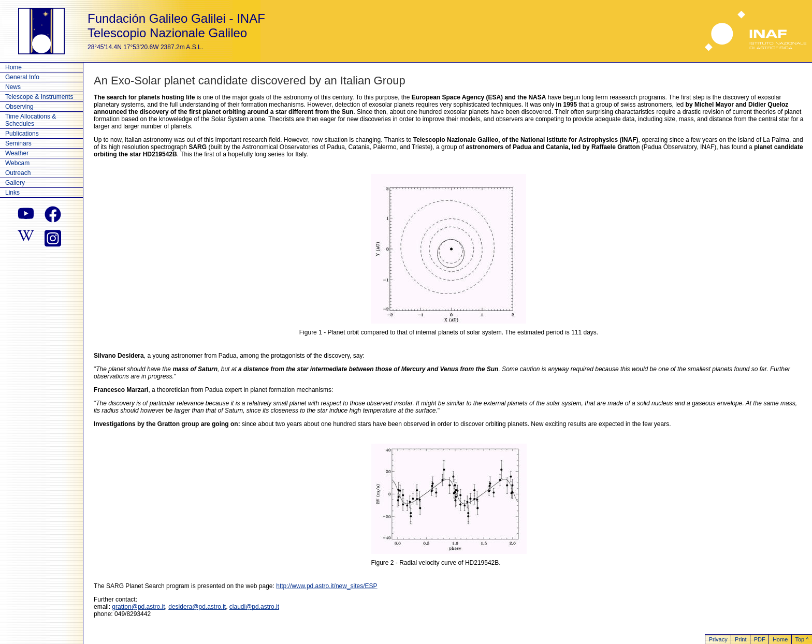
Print (741, 639)
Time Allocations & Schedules (31, 120)
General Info (22, 77)
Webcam (17, 163)
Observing (19, 107)
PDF (760, 639)
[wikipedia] (26, 237)
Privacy (718, 639)
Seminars (18, 143)
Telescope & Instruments (39, 97)
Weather (17, 153)
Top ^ (802, 639)
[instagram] (53, 237)
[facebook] (53, 214)
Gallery (15, 183)
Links (12, 193)
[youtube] (26, 214)
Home (13, 67)
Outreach (18, 173)
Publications (22, 134)
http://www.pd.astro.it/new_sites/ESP (327, 586)
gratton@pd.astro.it (138, 607)
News (13, 87)
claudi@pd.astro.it (254, 607)
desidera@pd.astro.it (197, 607)
